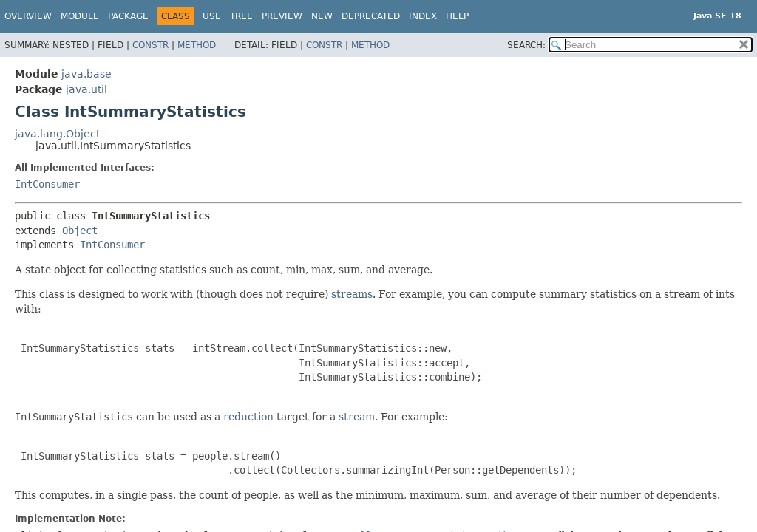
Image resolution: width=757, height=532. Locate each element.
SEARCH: (526, 45)
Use (212, 16)
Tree (241, 16)
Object (80, 231)
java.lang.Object (57, 134)
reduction (248, 417)
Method (197, 45)
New (322, 16)
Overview (28, 16)
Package (128, 16)
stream (357, 417)
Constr (150, 45)
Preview (282, 16)
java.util (86, 89)
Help (457, 16)
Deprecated (371, 16)
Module (80, 16)
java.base (86, 74)
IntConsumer (47, 184)
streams (352, 294)
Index (423, 16)
